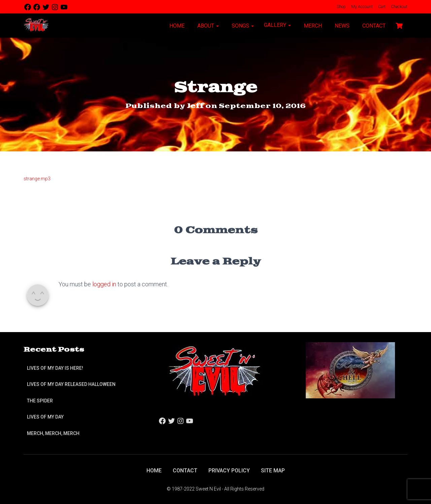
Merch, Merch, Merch (53, 433)
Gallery (277, 25)
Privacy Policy (229, 471)
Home (176, 26)
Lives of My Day (45, 417)
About (207, 26)
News (341, 26)
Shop (341, 7)
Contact (373, 26)
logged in (104, 284)
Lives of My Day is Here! (55, 368)
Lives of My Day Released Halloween (71, 384)
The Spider (40, 401)
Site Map (273, 471)
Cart (381, 7)
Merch (312, 26)
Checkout (399, 7)
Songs (242, 26)
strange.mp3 (37, 179)
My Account (361, 7)
